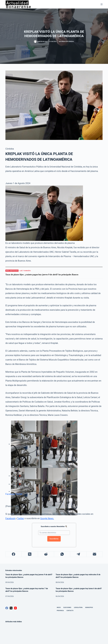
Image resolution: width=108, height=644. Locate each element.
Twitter (19, 494)
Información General (66, 42)
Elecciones (67, 607)
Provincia (60, 611)
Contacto (70, 611)
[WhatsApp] (62, 554)
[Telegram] (78, 554)
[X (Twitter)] (30, 554)
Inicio (59, 607)
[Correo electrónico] (94, 554)
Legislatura (78, 607)
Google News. (47, 518)
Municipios (89, 607)
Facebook (10, 494)
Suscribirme (54, 539)
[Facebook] (14, 554)
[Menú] (102, 4)
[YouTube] (15, 608)
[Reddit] (46, 554)
